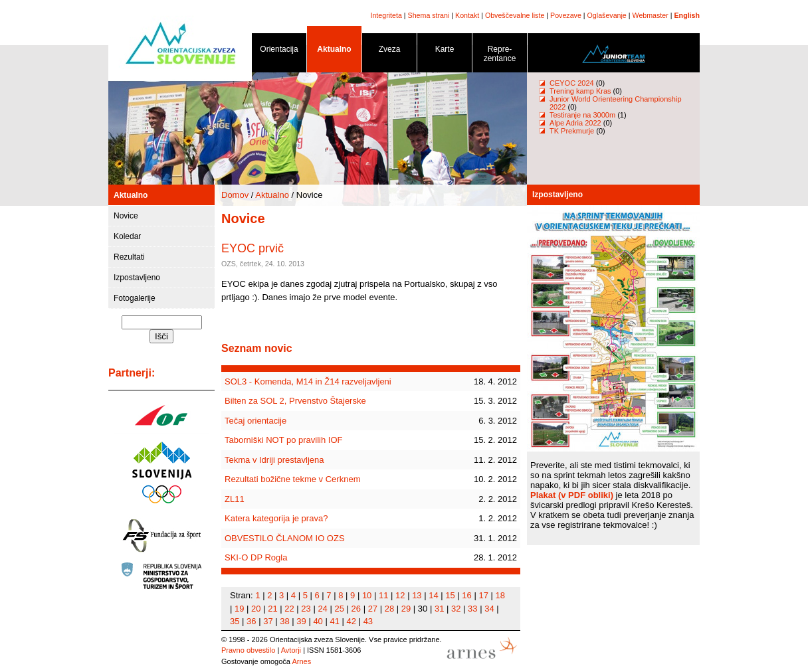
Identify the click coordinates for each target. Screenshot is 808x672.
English (687, 15)
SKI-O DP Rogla (256, 557)
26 (356, 609)
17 (483, 595)
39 (301, 621)
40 (318, 621)
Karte (445, 51)
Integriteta (386, 15)
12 (400, 595)
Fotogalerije (135, 298)
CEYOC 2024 (572, 83)
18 (500, 595)
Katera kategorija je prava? (276, 518)
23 (306, 609)
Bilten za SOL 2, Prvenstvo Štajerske (295, 401)
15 (450, 595)
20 (256, 609)
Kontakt (467, 15)
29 (406, 609)
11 (383, 595)
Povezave (566, 15)
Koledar (127, 236)
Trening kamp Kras (580, 91)
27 (373, 609)
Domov (235, 195)
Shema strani (429, 15)
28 (389, 609)
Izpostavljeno (137, 278)
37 (268, 621)
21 (272, 609)
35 (235, 621)
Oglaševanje (607, 15)
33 (472, 609)
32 (456, 609)
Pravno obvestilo (248, 650)
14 (433, 595)
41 (334, 621)
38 (284, 621)
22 (289, 609)
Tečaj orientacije (255, 421)
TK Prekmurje (572, 131)
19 (239, 609)
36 (251, 621)
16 (466, 595)
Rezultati (129, 257)
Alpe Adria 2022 (575, 123)
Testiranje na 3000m (583, 115)
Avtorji (291, 650)
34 (489, 609)
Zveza (389, 51)
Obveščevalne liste (515, 15)
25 (339, 609)
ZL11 (235, 499)
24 (322, 609)
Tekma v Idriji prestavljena (274, 460)
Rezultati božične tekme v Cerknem (292, 479)
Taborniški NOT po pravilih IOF (284, 440)
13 (417, 595)
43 (368, 621)
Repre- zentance (500, 56)
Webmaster (651, 15)
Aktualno (334, 51)
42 (352, 621)
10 (367, 595)
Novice (126, 216)
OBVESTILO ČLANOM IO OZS (285, 538)
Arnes (301, 661)
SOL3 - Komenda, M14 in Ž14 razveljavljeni (308, 381)
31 (439, 609)
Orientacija (279, 51)
